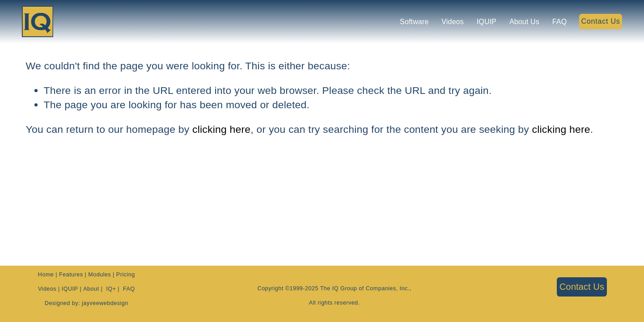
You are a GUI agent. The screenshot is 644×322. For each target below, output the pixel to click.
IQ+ (111, 290)
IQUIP (483, 23)
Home (46, 276)
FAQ (556, 23)
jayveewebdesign (105, 304)
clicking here (221, 129)
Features (71, 276)
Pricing (126, 276)
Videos (449, 23)
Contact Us (596, 23)
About (91, 290)
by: (75, 304)
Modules (100, 276)
